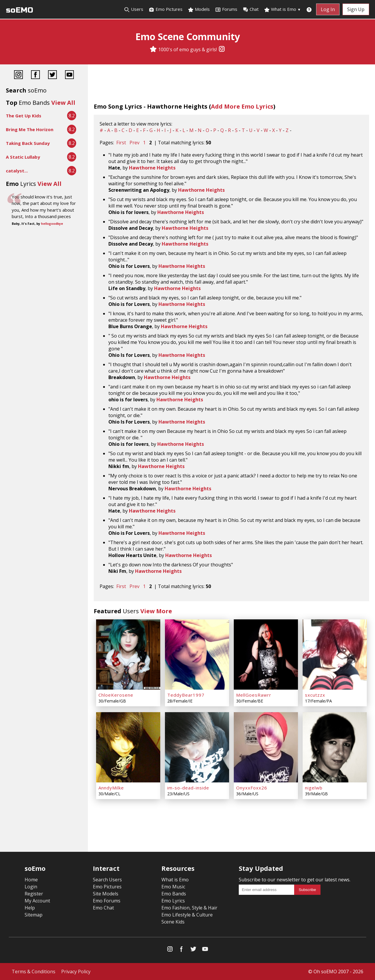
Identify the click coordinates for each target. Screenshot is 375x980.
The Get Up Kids (24, 116)
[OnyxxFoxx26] (266, 747)
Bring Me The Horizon (30, 129)
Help (30, 908)
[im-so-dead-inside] (197, 747)
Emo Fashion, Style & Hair (189, 908)
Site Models (106, 894)
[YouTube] (69, 75)
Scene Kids (173, 922)
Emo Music (173, 887)
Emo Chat (103, 908)
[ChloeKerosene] (128, 655)
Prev (134, 143)
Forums (226, 9)
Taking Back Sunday (28, 143)
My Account (37, 901)
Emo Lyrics (173, 901)
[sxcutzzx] (335, 655)
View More (156, 611)
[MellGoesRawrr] (266, 655)
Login (31, 887)
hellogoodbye (52, 224)
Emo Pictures (166, 9)
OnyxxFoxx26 (252, 788)
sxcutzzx (315, 695)
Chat (251, 9)
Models (199, 9)
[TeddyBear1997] (197, 655)
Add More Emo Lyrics (242, 106)
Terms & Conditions (34, 972)
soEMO (19, 10)
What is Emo (282, 9)
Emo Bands (174, 894)
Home (31, 880)
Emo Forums (107, 901)
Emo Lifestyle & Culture (187, 915)
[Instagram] (222, 49)
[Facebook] (35, 75)
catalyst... (17, 171)
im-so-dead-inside (188, 788)
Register (34, 894)
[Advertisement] (44, 247)
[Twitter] (52, 75)
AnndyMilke (111, 788)
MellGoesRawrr (254, 695)
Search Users (107, 880)
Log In (328, 9)
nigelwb (314, 788)
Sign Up (356, 9)
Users (134, 9)
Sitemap (34, 915)
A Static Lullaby (23, 157)
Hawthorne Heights (152, 168)
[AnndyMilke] (128, 747)
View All (63, 103)
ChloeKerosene (116, 695)
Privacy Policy (76, 972)
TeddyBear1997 (186, 695)
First (121, 143)
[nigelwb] (335, 747)
